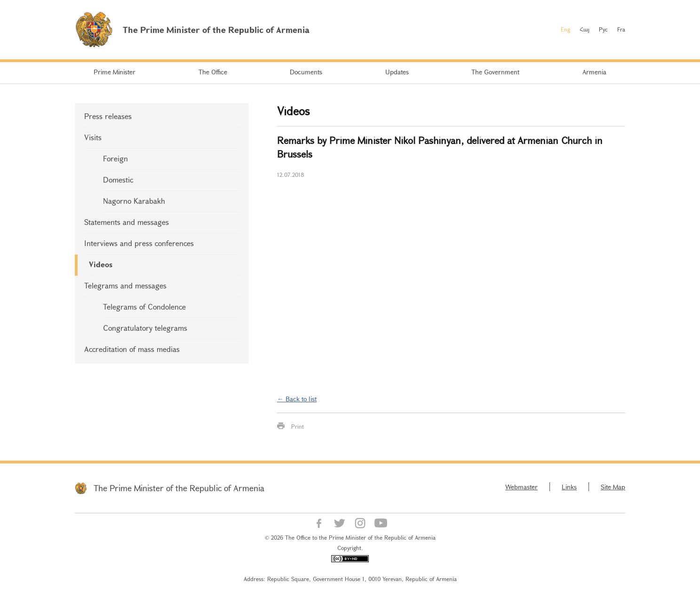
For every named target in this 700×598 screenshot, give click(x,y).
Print (298, 426)
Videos (101, 264)
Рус (603, 29)
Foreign (115, 158)
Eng (565, 29)
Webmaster (521, 487)
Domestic (118, 179)
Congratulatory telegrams (145, 328)
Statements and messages (127, 222)
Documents (306, 72)
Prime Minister (115, 72)
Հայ (585, 29)
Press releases (108, 116)
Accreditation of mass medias (132, 349)
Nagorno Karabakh (134, 201)
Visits (93, 137)
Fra (621, 29)
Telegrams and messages (125, 285)
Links (569, 487)
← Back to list (297, 399)
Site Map (613, 487)
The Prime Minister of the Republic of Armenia (179, 488)
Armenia (594, 72)
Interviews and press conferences (139, 243)
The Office (213, 72)
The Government (495, 72)
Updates (397, 72)
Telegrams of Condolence (144, 307)
